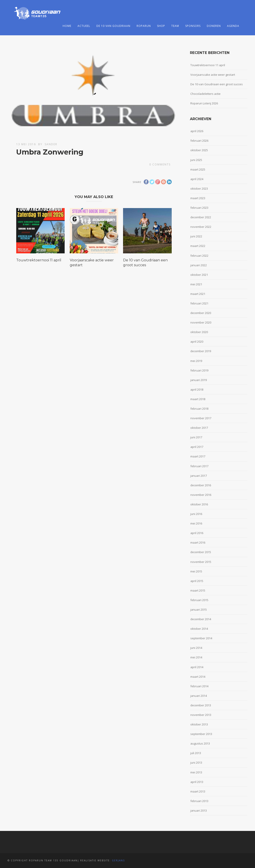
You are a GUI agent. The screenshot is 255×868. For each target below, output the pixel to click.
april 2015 (197, 581)
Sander (51, 144)
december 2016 (201, 485)
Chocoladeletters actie (205, 94)
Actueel (84, 26)
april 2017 (197, 447)
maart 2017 (198, 456)
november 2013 (201, 715)
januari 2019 (199, 380)
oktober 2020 (199, 332)
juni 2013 (196, 763)
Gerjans (118, 860)
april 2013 (197, 782)
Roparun (144, 26)
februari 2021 (199, 303)
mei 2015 (196, 571)
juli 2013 (196, 753)
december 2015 (201, 552)
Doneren (214, 26)
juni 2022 (196, 236)
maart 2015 (198, 590)
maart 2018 (198, 399)
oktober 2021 (199, 275)
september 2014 (201, 638)
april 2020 (197, 342)
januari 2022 (199, 265)
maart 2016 (198, 542)
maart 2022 (198, 246)
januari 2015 (199, 610)
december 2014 (201, 619)
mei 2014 (196, 657)
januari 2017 (199, 476)
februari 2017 (199, 466)
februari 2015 (199, 600)
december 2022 (201, 217)
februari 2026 (199, 141)
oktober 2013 (199, 724)
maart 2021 (198, 294)
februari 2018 (199, 409)
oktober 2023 (199, 189)
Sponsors (193, 26)
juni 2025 (196, 160)
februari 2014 (199, 686)
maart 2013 (198, 791)
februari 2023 (199, 208)
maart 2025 (198, 169)
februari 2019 (199, 370)
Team (175, 26)
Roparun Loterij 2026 (204, 103)
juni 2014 (196, 648)
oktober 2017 (199, 428)
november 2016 (201, 495)
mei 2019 (196, 361)
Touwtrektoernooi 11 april (39, 260)
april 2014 (197, 667)
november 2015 (201, 562)
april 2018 (197, 389)
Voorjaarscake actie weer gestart (213, 75)
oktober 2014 (199, 629)
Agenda (233, 26)
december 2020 (201, 313)
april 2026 (197, 131)
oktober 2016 (199, 504)
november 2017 (201, 418)
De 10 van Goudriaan (113, 26)
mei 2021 (196, 284)
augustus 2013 (200, 743)
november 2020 (201, 322)
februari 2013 (199, 801)
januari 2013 (199, 810)
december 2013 (201, 705)
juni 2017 (196, 437)
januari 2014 (199, 696)
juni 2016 (196, 514)
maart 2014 (198, 677)
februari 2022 (199, 256)
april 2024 (197, 179)
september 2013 (201, 734)
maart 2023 (198, 198)
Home (67, 26)
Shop (161, 26)
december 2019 (201, 351)
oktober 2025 (199, 150)
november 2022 (201, 227)
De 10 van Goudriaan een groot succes (217, 84)
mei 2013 (196, 772)
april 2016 (197, 533)
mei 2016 (196, 523)
